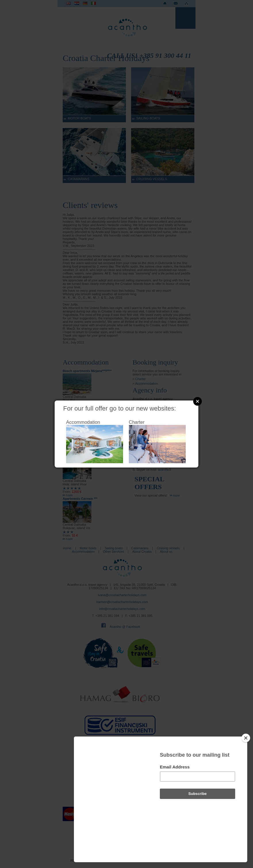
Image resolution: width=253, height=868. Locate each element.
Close (198, 401)
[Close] (246, 769)
